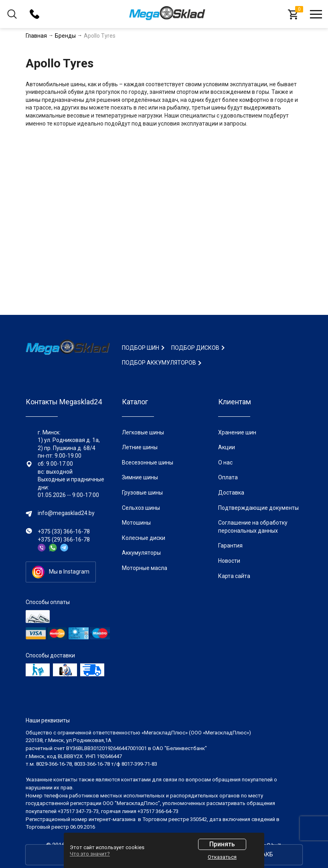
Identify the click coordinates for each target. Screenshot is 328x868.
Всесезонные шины (148, 462)
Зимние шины (140, 477)
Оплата (228, 477)
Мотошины (136, 523)
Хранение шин (237, 432)
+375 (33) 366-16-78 (64, 531)
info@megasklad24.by (66, 513)
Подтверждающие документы (258, 508)
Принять (222, 844)
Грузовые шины (142, 493)
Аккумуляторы (141, 553)
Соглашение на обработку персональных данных (253, 527)
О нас (225, 462)
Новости (229, 561)
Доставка (231, 493)
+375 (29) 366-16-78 (64, 539)
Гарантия (230, 546)
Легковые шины (143, 432)
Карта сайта (234, 576)
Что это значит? (90, 854)
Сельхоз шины (141, 508)
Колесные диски (144, 538)
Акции (227, 447)
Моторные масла (145, 568)
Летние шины (140, 447)
